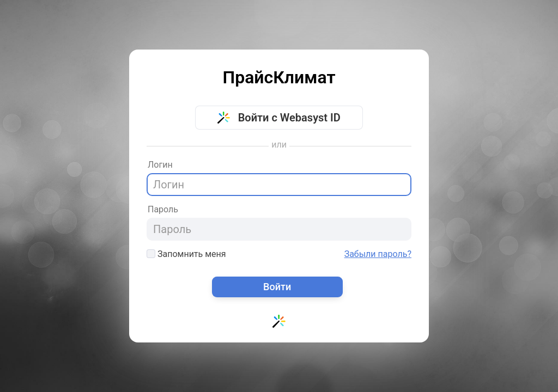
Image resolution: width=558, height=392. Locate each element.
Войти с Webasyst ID (279, 118)
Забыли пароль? (378, 254)
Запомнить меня (186, 254)
